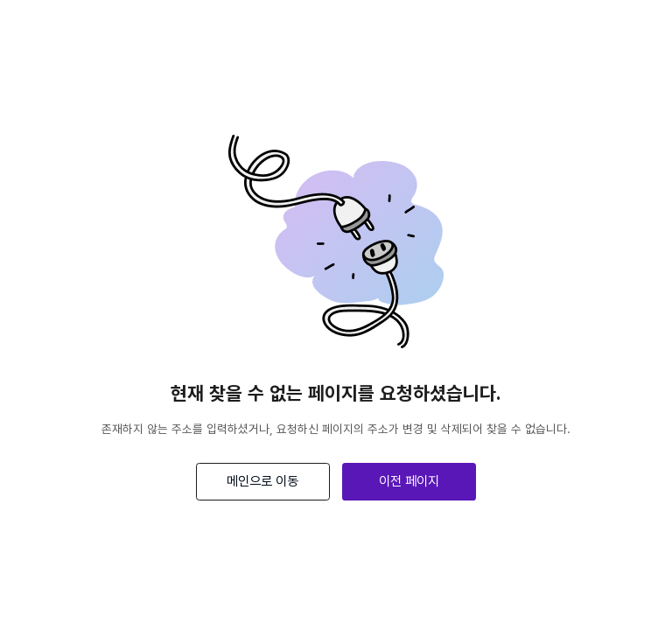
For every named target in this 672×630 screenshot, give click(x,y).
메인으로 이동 (262, 481)
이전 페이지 (409, 481)
